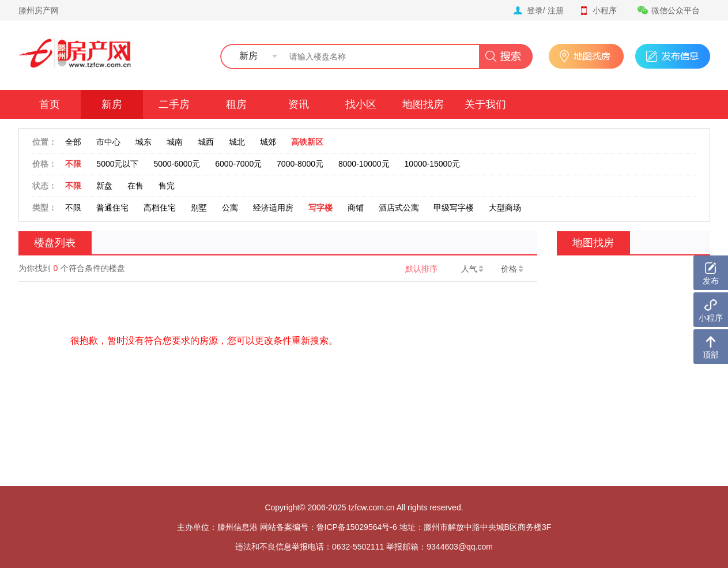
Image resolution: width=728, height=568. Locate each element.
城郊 (268, 142)
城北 (237, 142)
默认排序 (421, 269)
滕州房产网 (39, 10)
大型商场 (505, 208)
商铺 (356, 208)
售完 (167, 186)
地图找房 (423, 104)
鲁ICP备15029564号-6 (357, 527)
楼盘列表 (55, 243)
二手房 (174, 104)
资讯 (299, 104)
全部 (73, 142)
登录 (535, 10)
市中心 (108, 142)
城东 (144, 142)
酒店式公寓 (399, 208)
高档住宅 (160, 208)
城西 (206, 142)
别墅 (199, 208)
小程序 (598, 10)
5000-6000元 (177, 164)
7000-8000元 (300, 164)
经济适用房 (273, 208)
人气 (472, 269)
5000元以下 (117, 164)
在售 (135, 186)
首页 (50, 104)
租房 (236, 104)
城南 (175, 142)
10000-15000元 (433, 164)
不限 (73, 164)
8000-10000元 (364, 164)
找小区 (361, 104)
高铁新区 (307, 142)
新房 (112, 104)
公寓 (230, 208)
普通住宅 (112, 208)
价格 (512, 269)
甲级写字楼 (454, 208)
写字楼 (320, 208)
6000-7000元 (238, 164)
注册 (556, 10)
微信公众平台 (669, 10)
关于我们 (485, 104)
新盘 (104, 186)
